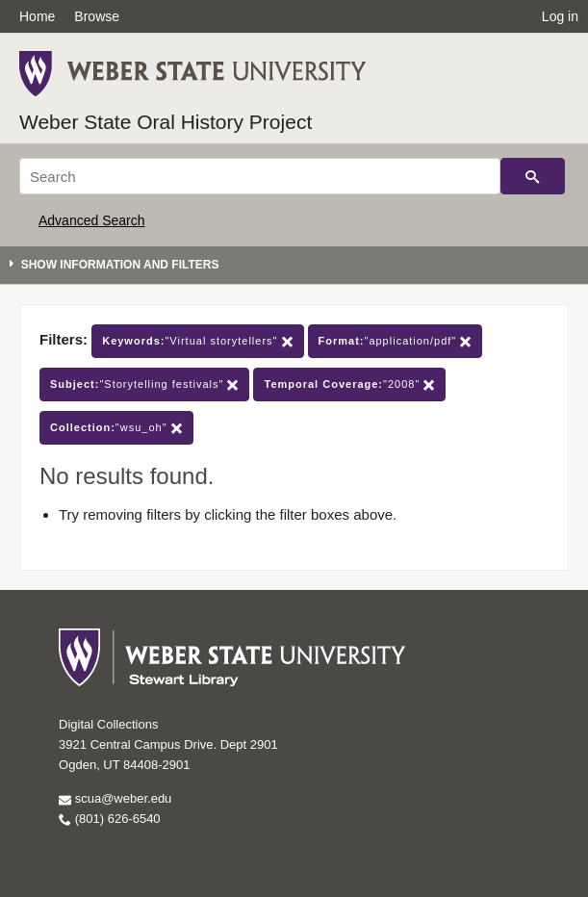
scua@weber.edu (115, 798)
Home (37, 16)
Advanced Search (92, 220)
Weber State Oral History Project (166, 122)
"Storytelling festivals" (144, 384)
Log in (560, 16)
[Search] (260, 176)
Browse (97, 16)
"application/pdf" (396, 341)
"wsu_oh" (116, 428)
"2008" (349, 384)
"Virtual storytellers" (197, 341)
